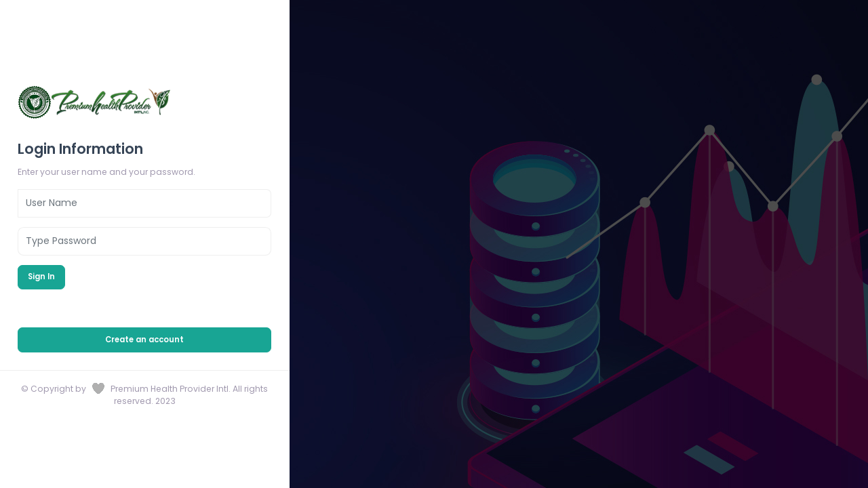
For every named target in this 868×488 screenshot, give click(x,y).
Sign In (41, 277)
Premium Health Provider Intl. (172, 389)
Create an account (144, 340)
